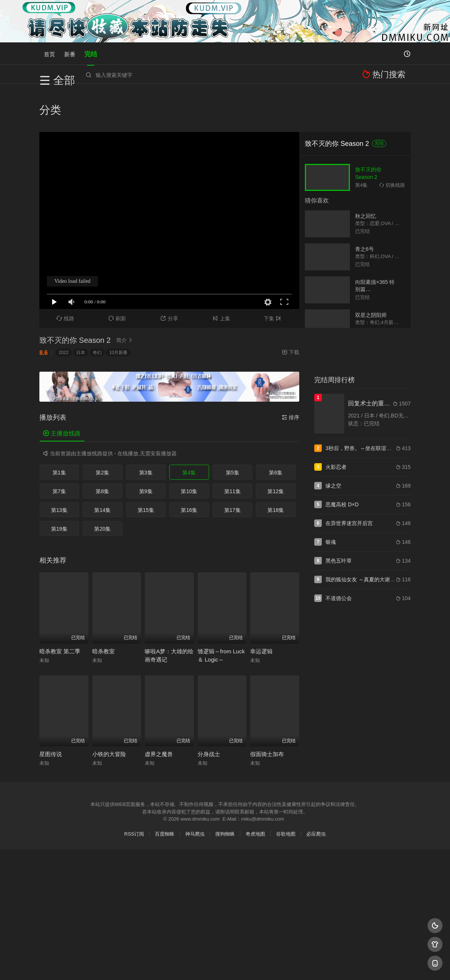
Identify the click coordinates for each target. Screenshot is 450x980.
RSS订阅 (134, 793)
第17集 (232, 469)
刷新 (117, 278)
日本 (81, 312)
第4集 (189, 432)
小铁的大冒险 (109, 713)
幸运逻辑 (261, 610)
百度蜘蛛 (165, 793)
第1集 (59, 432)
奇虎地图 (255, 793)
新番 (70, 53)
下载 (291, 311)
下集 (273, 278)
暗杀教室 (103, 610)
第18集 (276, 469)
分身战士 (209, 713)
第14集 (102, 469)
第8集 (102, 450)
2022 (64, 312)
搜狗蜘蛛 (225, 793)
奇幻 (97, 312)
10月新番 (118, 312)
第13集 (59, 469)
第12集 (276, 450)
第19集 (59, 488)
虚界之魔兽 (159, 713)
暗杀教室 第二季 (60, 610)
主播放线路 (62, 392)
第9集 (146, 450)
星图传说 (51, 713)
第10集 (189, 450)
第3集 (146, 432)
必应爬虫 (316, 793)
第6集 (276, 432)
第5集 (232, 432)
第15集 (146, 469)
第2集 (102, 432)
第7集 (59, 450)
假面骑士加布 (267, 713)
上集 (221, 278)
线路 (65, 278)
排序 (291, 377)
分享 (169, 278)
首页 (49, 53)
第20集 (102, 488)
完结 (91, 53)
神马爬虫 (195, 793)
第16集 (189, 469)
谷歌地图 (286, 793)
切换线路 (392, 144)
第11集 (232, 450)
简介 (125, 299)
